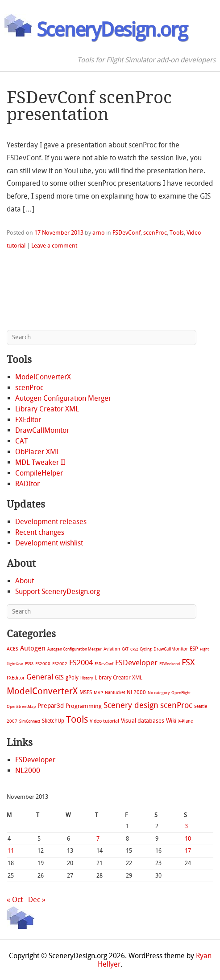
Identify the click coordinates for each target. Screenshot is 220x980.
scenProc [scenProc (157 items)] (176, 706)
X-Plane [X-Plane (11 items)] (185, 721)
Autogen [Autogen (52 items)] (33, 648)
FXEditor (28, 420)
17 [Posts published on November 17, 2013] (188, 851)
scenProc (155, 233)
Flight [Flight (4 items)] (204, 649)
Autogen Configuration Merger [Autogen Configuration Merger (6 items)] (75, 649)
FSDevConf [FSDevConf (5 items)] (104, 664)
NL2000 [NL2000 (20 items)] (136, 692)
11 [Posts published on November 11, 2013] (11, 851)
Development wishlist (49, 543)
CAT (21, 441)
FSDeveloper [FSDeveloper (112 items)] (136, 663)
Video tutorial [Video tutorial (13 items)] (104, 721)
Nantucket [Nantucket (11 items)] (115, 693)
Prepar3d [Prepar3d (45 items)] (51, 706)
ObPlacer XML (37, 452)
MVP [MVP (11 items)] (98, 693)
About (25, 581)
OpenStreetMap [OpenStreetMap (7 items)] (21, 706)
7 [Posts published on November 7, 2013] (98, 839)
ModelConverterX (43, 377)
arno (99, 233)
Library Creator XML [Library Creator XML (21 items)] (118, 678)
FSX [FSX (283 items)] (188, 662)
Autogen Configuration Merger (63, 398)
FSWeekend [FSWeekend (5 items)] (170, 664)
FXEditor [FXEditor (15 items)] (16, 678)
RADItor (27, 484)
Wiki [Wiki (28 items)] (171, 721)
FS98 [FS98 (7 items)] (29, 664)
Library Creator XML (47, 409)
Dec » (37, 900)
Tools (177, 233)
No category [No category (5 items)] (159, 693)
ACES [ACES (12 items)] (12, 649)
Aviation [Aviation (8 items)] (112, 649)
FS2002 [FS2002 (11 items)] (60, 664)
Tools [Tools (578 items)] (77, 720)
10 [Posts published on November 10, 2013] (188, 839)
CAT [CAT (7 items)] (125, 649)
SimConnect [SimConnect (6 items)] (30, 721)
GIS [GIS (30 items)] (59, 677)
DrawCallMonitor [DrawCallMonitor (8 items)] (171, 649)
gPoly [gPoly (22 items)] (72, 678)
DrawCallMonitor (42, 430)
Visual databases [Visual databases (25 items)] (143, 721)
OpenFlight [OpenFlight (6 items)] (181, 693)
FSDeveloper (35, 760)
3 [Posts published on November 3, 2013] (186, 826)
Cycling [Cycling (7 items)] (146, 649)
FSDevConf (127, 233)
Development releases (51, 522)
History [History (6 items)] (87, 678)
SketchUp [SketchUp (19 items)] (53, 721)
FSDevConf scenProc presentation (89, 106)
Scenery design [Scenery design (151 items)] (131, 706)
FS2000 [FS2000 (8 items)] (43, 664)
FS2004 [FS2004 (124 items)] (81, 663)
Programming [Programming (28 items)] (84, 706)
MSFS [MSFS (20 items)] (86, 692)
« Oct (15, 900)
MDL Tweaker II (40, 462)
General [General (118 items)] (40, 677)
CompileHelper (39, 473)
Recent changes (40, 532)
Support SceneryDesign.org (58, 592)
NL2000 (28, 771)
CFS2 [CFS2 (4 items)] (134, 649)
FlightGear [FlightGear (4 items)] (15, 664)
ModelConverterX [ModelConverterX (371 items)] (42, 691)
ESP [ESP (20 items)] (194, 649)
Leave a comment (54, 246)
